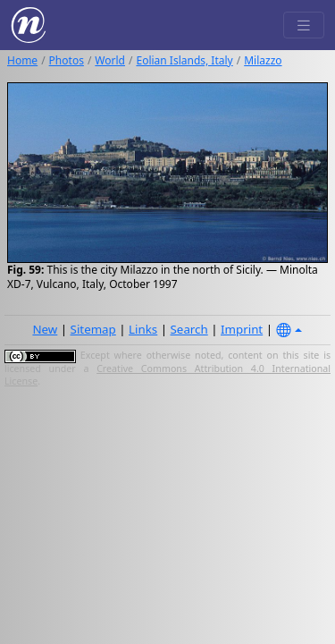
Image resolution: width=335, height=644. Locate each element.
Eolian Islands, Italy (184, 60)
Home (22, 60)
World (110, 60)
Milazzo (263, 60)
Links (143, 329)
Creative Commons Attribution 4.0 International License (167, 375)
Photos (67, 60)
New (45, 329)
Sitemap (93, 329)
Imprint (242, 329)
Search (189, 329)
